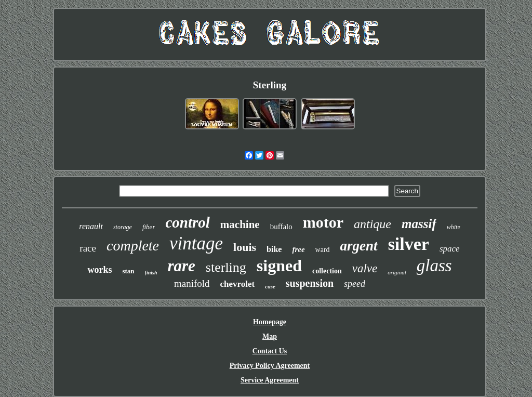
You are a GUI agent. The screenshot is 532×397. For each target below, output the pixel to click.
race (88, 248)
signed (279, 266)
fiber (149, 227)
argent (359, 246)
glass (434, 266)
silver (409, 244)
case (270, 286)
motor (323, 222)
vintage (196, 243)
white (454, 227)
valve (365, 268)
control (187, 222)
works (99, 270)
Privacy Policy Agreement (270, 366)
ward (323, 250)
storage (123, 227)
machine (240, 224)
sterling (226, 267)
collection (327, 271)
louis (245, 247)
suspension (310, 283)
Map (270, 336)
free (298, 249)
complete (133, 246)
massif (419, 224)
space (450, 249)
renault (91, 226)
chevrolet (238, 284)
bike (274, 249)
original (397, 272)
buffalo (281, 227)
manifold (192, 283)
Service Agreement (270, 380)
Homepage (270, 322)
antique (373, 224)
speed (355, 284)
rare (181, 266)
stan (128, 271)
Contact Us (270, 351)
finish (151, 273)
